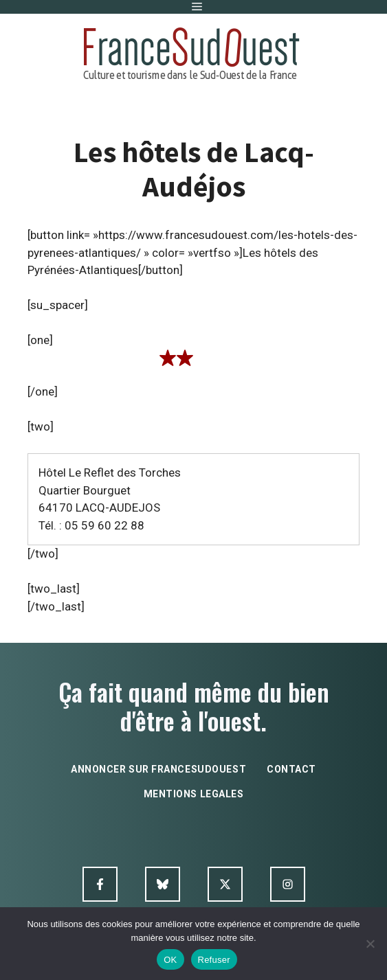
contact (291, 769)
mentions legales (194, 794)
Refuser (214, 960)
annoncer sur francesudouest (158, 769)
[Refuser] (370, 944)
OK (170, 960)
